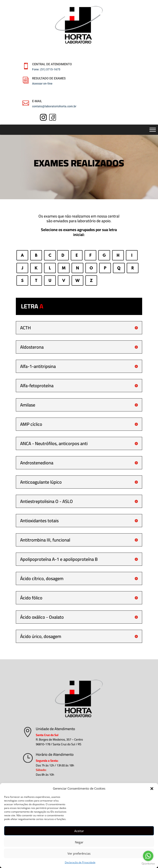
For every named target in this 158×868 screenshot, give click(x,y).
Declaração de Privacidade (80, 862)
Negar (79, 842)
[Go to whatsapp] (148, 856)
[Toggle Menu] (153, 130)
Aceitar (79, 831)
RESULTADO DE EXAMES (49, 78)
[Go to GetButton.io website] (148, 864)
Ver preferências (79, 853)
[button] (152, 789)
